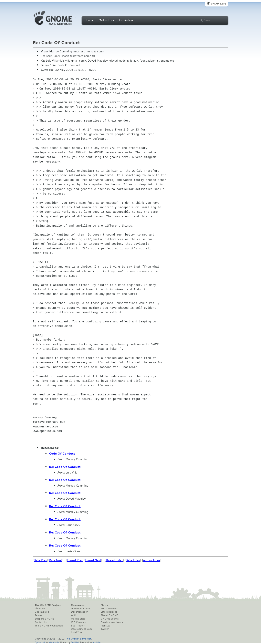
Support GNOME (44, 619)
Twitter (105, 629)
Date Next (55, 560)
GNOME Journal (110, 619)
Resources (78, 605)
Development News (112, 622)
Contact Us (41, 622)
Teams (38, 615)
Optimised (40, 642)
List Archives (127, 20)
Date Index (133, 560)
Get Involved (42, 612)
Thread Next (93, 560)
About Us (40, 609)
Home (90, 20)
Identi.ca (105, 626)
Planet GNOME (109, 615)
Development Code (82, 629)
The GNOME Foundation (49, 626)
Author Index (152, 560)
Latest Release (109, 612)
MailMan (97, 642)
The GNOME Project (48, 605)
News (104, 605)
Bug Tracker (78, 626)
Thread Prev (75, 560)
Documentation (80, 612)
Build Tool (77, 632)
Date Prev (40, 560)
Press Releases (109, 609)
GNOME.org (218, 4)
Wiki (74, 615)
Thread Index (114, 560)
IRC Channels (79, 622)
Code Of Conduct (62, 454)
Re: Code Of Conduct (65, 467)
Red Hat (75, 642)
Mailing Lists (106, 20)
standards (54, 642)
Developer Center (81, 609)
